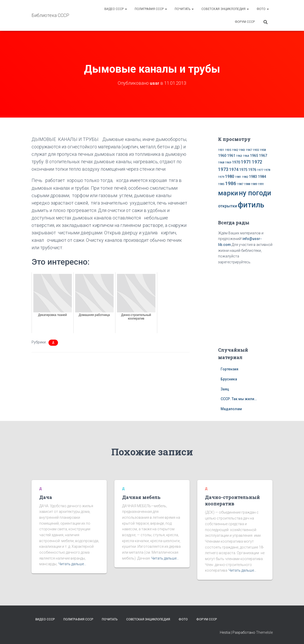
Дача (46, 497)
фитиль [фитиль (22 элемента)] (251, 205)
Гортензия (229, 369)
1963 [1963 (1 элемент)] (239, 156)
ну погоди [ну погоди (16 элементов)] (255, 193)
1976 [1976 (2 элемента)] (252, 170)
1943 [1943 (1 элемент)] (242, 150)
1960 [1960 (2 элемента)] (222, 156)
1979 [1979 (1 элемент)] (221, 177)
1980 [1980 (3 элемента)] (230, 176)
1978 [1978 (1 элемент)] (267, 170)
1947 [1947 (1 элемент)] (249, 150)
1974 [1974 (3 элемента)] (234, 170)
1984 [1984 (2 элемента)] (262, 177)
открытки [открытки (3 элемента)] (228, 206)
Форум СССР (245, 22)
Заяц (225, 389)
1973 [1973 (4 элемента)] (223, 169)
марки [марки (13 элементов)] (228, 193)
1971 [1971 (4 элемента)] (246, 162)
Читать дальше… (72, 564)
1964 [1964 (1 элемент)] (246, 156)
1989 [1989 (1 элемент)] (254, 184)
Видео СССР (116, 9)
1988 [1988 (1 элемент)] (247, 184)
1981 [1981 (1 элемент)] (238, 177)
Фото (263, 9)
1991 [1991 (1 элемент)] (261, 184)
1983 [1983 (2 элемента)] (253, 177)
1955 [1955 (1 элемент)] (256, 150)
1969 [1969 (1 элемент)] (228, 163)
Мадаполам (231, 409)
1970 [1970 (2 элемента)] (236, 162)
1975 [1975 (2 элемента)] (243, 170)
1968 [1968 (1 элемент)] (221, 163)
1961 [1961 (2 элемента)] (231, 156)
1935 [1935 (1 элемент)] (228, 150)
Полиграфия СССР (151, 9)
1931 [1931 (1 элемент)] (221, 150)
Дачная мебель (141, 497)
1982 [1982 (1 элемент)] (245, 177)
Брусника (229, 379)
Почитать (184, 9)
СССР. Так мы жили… (239, 399)
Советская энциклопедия (225, 9)
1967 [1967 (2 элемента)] (263, 156)
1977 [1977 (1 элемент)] (260, 170)
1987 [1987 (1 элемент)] (240, 184)
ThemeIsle (264, 632)
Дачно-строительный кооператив (232, 500)
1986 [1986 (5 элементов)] (231, 183)
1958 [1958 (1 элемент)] (263, 150)
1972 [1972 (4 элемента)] (257, 162)
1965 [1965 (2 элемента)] (254, 156)
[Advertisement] (250, 305)
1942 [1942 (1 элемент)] (235, 150)
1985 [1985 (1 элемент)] (221, 184)
